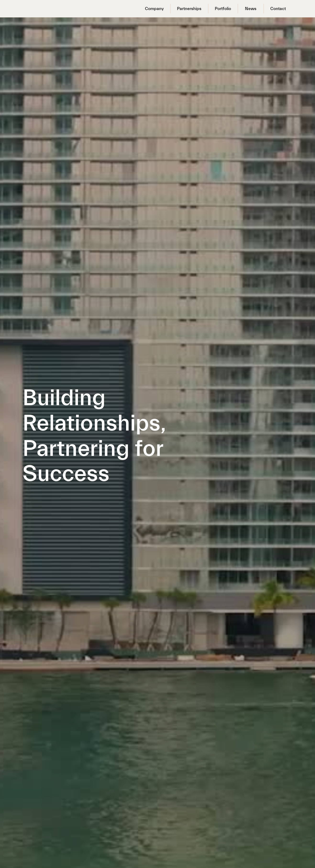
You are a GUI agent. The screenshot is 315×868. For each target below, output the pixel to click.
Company (154, 9)
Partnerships (189, 9)
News (251, 9)
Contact (278, 9)
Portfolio (223, 9)
